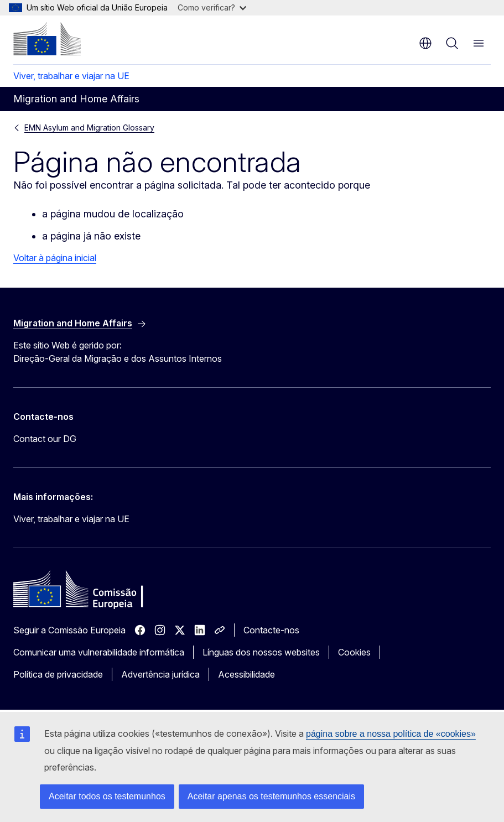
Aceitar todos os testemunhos (107, 796)
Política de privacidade (58, 674)
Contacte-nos (271, 630)
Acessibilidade (246, 674)
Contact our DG (45, 439)
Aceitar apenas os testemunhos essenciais (271, 796)
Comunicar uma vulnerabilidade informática (99, 652)
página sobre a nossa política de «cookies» (391, 734)
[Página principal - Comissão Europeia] (47, 39)
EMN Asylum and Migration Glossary (89, 128)
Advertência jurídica (160, 674)
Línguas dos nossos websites (261, 652)
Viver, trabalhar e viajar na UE (71, 76)
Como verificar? (212, 7)
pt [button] (425, 43)
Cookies (354, 652)
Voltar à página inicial (55, 258)
